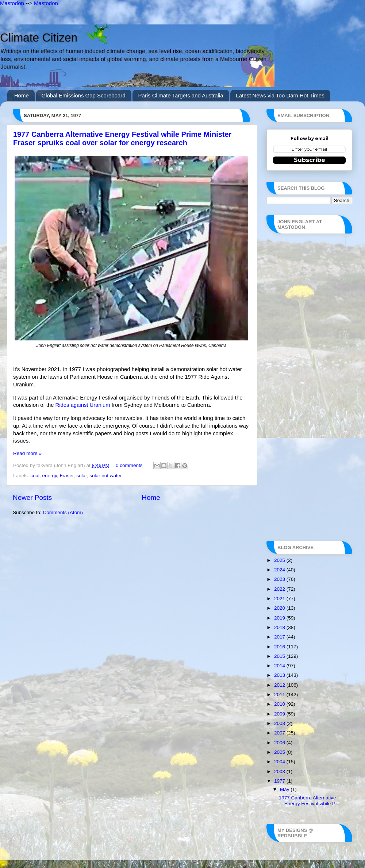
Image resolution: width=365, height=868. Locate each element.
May (285, 789)
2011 (280, 695)
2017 (280, 637)
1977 (280, 781)
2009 (280, 714)
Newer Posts (32, 497)
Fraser (66, 476)
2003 (280, 771)
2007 (280, 733)
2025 (280, 560)
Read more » (27, 453)
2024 (280, 570)
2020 (280, 608)
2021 (280, 599)
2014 (280, 666)
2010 (280, 704)
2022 (280, 589)
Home (22, 95)
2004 (280, 762)
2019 (280, 618)
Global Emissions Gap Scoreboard (84, 95)
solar (82, 476)
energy (50, 476)
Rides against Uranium (83, 405)
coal (35, 476)
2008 (280, 723)
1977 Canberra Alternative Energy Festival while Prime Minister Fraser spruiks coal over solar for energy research (122, 138)
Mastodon (12, 3)
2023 (280, 579)
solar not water (106, 476)
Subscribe (310, 160)
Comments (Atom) (63, 512)
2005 (280, 752)
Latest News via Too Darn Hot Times (280, 95)
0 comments (129, 465)
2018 (280, 627)
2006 (280, 743)
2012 (280, 685)
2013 (280, 675)
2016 (280, 647)
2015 (280, 656)
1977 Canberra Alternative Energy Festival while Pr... (310, 801)
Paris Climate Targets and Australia (180, 95)
